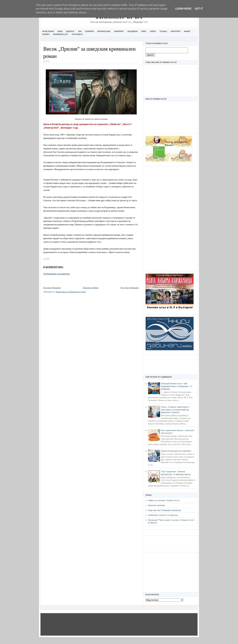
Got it (199, 9)
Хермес (46, 34)
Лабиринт (119, 31)
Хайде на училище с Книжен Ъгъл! (164, 500)
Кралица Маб (104, 31)
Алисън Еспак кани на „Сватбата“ (176, 451)
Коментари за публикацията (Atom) (71, 292)
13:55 (47, 259)
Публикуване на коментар (57, 274)
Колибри (89, 31)
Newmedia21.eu (61, 34)
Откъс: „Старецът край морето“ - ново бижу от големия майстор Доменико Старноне (176, 410)
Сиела (153, 31)
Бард (60, 31)
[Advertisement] (170, 218)
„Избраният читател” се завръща (163, 515)
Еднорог (70, 31)
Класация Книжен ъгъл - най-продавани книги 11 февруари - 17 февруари (177, 386)
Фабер (187, 31)
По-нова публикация (52, 288)
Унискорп (176, 31)
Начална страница (156, 505)
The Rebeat (77, 34)
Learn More (183, 9)
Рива (144, 31)
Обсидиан (133, 31)
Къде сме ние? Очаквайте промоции (164, 510)
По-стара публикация (130, 288)
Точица (163, 31)
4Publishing (48, 31)
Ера (80, 31)
